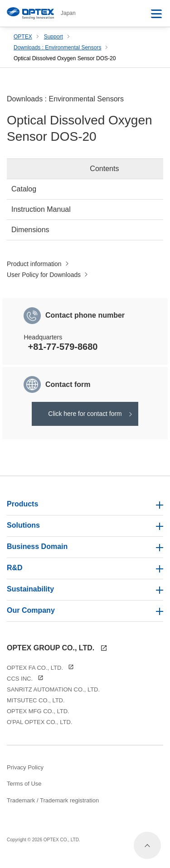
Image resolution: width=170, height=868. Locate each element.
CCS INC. (25, 685)
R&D (85, 574)
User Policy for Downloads (49, 277)
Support (53, 37)
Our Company (85, 617)
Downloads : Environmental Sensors (57, 48)
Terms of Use (24, 790)
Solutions (85, 532)
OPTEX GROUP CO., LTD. (57, 654)
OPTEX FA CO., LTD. (40, 674)
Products (85, 510)
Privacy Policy (25, 774)
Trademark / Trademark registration (53, 806)
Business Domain (85, 553)
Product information (38, 265)
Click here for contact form (85, 418)
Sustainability (85, 595)
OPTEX (23, 37)
